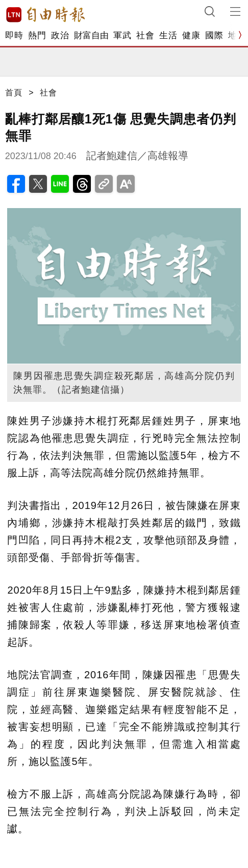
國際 (214, 35)
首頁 (14, 93)
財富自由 (91, 35)
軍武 (122, 35)
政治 (60, 35)
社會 (145, 35)
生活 (168, 35)
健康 (191, 35)
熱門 (37, 35)
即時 (14, 35)
